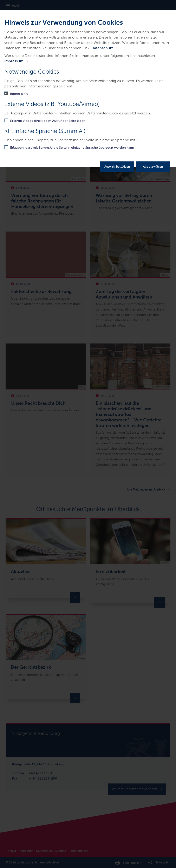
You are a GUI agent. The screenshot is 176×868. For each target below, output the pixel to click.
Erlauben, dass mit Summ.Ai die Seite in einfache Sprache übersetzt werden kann (72, 148)
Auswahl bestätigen (117, 167)
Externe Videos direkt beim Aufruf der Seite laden (48, 121)
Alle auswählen (153, 167)
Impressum (14, 61)
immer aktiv (19, 94)
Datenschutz (102, 48)
